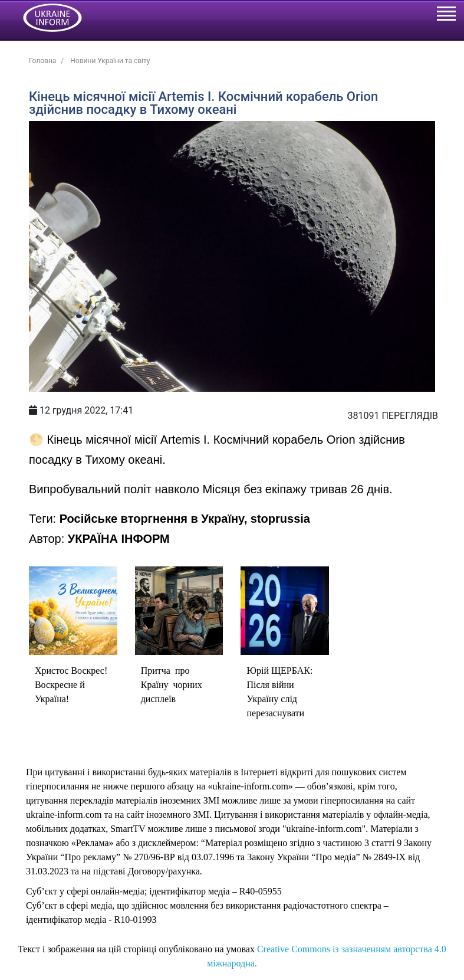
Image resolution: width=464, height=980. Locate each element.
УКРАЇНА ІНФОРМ (119, 539)
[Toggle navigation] (446, 15)
